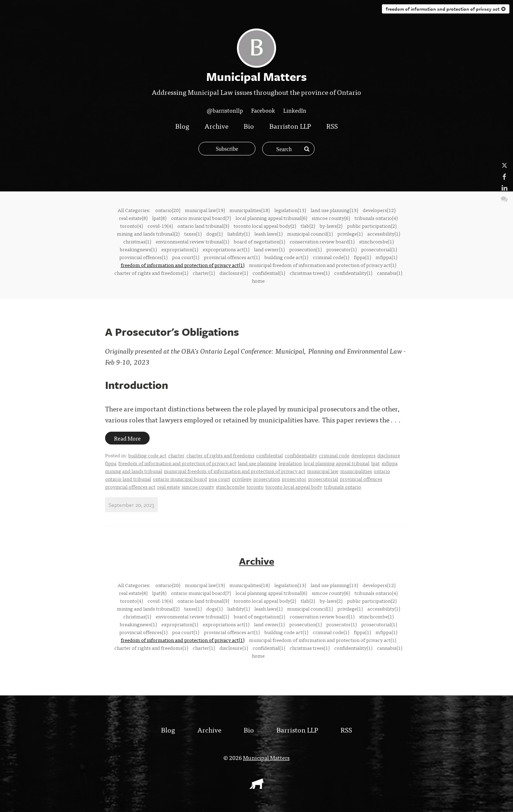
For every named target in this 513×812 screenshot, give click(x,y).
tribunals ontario (343, 487)
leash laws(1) (268, 233)
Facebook (263, 110)
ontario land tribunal (128, 479)
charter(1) (204, 273)
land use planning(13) (334, 210)
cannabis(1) (390, 273)
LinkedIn (295, 110)
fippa (111, 463)
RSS (332, 126)
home (258, 281)
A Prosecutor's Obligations (172, 332)
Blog (182, 126)
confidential (270, 455)
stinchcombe (230, 487)
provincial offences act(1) (232, 257)
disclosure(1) (234, 273)
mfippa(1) (386, 257)
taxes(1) (193, 233)
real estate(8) (133, 218)
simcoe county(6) (331, 218)
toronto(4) (131, 226)
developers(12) (379, 210)
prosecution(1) (305, 249)
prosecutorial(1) (379, 249)
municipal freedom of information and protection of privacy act (235, 471)
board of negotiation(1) (259, 241)
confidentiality (301, 455)
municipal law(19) (205, 210)
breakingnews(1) (138, 249)
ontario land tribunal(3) (203, 226)
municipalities (356, 471)
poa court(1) (186, 257)
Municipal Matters (266, 757)
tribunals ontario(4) (376, 218)
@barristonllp (225, 110)
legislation (290, 463)
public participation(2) (372, 226)
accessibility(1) (384, 233)
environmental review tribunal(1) (192, 241)
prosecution (267, 479)
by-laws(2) (331, 226)
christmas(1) (137, 241)
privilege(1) (350, 233)
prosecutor (294, 479)
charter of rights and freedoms (220, 455)
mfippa (390, 463)
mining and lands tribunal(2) (148, 233)
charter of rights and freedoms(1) (151, 273)
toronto (255, 487)
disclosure (389, 455)
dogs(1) (214, 233)
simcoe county (198, 487)
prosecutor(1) (341, 249)
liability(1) (239, 233)
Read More (127, 438)
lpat (375, 463)
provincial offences (361, 479)
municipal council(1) (310, 233)
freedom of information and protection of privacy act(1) (183, 265)
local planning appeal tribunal (336, 463)
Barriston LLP (290, 126)
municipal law (323, 471)
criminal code (334, 455)
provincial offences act (130, 487)
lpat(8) (159, 218)
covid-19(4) (160, 226)
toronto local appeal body (294, 487)
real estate (169, 487)
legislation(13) (290, 210)
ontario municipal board (180, 479)
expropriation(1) (180, 249)
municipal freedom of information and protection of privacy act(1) (323, 265)
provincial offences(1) (143, 257)
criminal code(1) (331, 257)
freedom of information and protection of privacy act (446, 9)
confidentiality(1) (353, 273)
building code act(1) (286, 257)
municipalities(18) (250, 210)
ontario (382, 471)
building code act (147, 455)
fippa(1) (362, 257)
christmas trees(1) (310, 273)
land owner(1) (269, 249)
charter (176, 455)
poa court (219, 479)
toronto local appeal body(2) (265, 226)
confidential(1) (269, 273)
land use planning (257, 463)
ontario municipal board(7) (201, 218)
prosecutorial (323, 479)
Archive (216, 126)
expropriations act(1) (226, 249)
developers (363, 455)
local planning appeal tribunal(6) (271, 218)
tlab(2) (308, 226)
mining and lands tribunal (134, 471)
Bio (249, 126)
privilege (242, 479)
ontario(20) (168, 210)
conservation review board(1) (322, 241)
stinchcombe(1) (376, 241)
